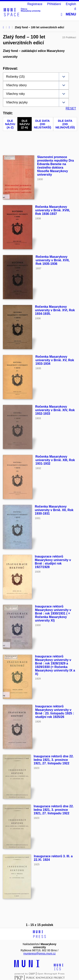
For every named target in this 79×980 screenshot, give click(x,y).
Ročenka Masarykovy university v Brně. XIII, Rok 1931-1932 (55, 460)
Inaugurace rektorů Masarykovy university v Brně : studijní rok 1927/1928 (53, 562)
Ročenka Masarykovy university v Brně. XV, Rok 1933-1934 (55, 360)
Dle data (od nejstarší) (42, 124)
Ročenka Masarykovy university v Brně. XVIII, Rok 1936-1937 (53, 210)
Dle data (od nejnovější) (65, 124)
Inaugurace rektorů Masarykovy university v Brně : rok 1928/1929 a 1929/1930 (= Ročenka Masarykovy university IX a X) (55, 665)
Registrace (35, 4)
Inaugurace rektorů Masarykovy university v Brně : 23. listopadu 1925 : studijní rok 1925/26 (55, 712)
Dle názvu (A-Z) (10, 124)
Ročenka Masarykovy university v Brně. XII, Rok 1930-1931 (54, 510)
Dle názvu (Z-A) (25, 124)
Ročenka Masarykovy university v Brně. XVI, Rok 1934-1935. (55, 310)
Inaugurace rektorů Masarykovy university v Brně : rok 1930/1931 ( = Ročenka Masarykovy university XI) (53, 613)
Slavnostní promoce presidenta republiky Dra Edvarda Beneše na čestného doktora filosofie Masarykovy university (56, 166)
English (71, 4)
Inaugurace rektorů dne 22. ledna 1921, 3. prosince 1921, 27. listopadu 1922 (54, 760)
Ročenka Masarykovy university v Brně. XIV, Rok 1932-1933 (55, 410)
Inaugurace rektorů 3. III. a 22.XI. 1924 (53, 858)
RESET (71, 108)
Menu (68, 14)
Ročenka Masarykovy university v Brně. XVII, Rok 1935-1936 (53, 260)
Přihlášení (54, 4)
